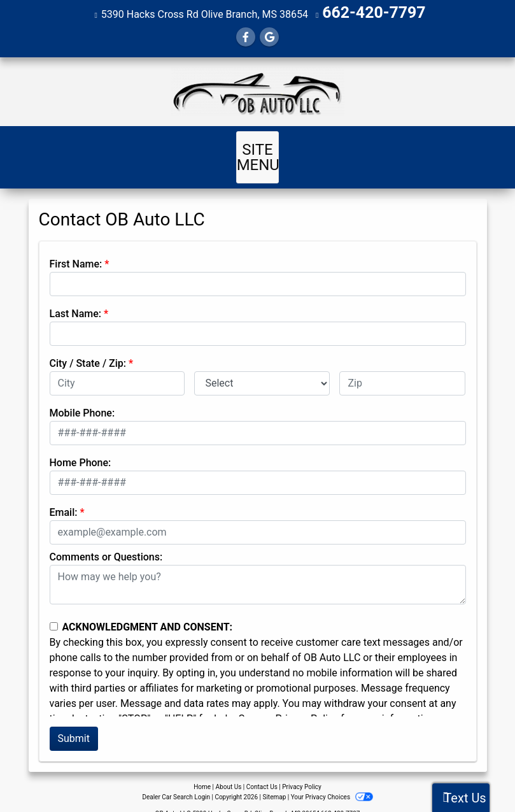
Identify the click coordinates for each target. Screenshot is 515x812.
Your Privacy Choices (332, 780)
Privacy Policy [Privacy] (302, 770)
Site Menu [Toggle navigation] (258, 148)
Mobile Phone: (82, 396)
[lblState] (262, 366)
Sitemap (274, 780)
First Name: (76, 247)
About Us (229, 770)
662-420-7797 (374, 12)
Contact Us (262, 770)
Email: (64, 495)
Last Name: (76, 296)
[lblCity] (117, 366)
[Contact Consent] (54, 609)
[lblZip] (402, 366)
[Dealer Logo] (257, 90)
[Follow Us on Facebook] (246, 35)
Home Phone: (81, 445)
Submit (74, 721)
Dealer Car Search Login (176, 780)
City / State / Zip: (88, 346)
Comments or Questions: (106, 540)
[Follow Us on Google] (269, 35)
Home (202, 770)
